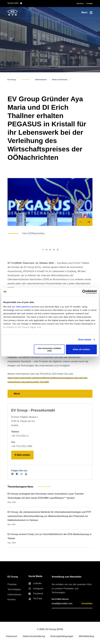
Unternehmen (41, 80)
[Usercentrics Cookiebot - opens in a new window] (84, 292)
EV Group (12, 80)
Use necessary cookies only (49, 349)
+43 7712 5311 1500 (22, 446)
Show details (85, 340)
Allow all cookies (81, 349)
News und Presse (60, 80)
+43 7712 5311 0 (20, 436)
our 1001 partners (21, 307)
